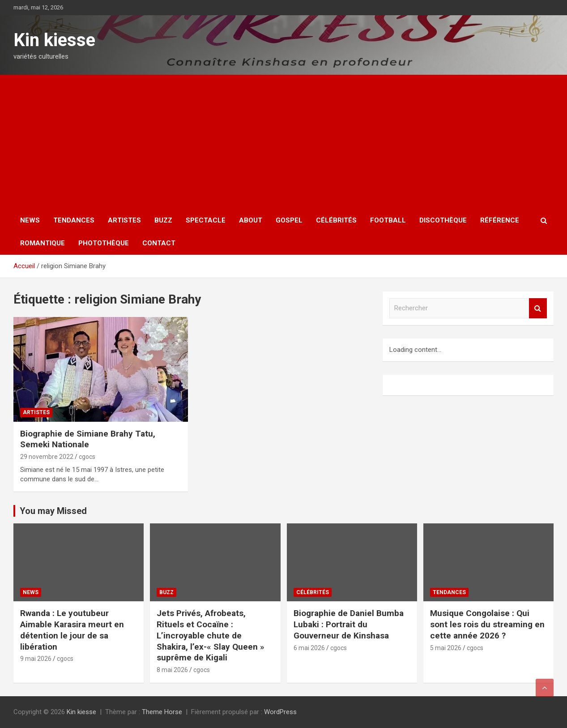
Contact (159, 243)
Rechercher (538, 308)
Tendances (74, 220)
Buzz (163, 220)
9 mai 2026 (36, 659)
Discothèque (443, 220)
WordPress (280, 712)
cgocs (87, 457)
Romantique (43, 243)
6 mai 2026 (309, 648)
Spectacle (206, 220)
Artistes (124, 220)
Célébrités (336, 220)
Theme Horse (162, 712)
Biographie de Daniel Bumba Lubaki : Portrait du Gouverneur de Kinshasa (349, 624)
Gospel (289, 220)
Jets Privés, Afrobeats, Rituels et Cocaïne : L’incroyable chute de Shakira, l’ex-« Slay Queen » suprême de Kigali (211, 635)
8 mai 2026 (172, 670)
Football (388, 220)
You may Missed (53, 511)
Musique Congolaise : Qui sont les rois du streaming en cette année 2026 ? (487, 624)
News (30, 220)
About (251, 220)
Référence (500, 220)
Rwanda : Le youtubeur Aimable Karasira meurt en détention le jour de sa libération (72, 630)
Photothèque (104, 243)
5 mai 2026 (446, 648)
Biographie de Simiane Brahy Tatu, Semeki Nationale (88, 439)
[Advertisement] (284, 142)
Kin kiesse (54, 40)
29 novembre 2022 (47, 457)
